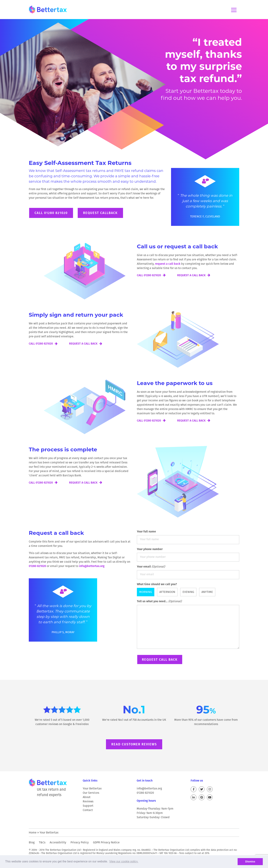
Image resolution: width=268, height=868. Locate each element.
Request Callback (100, 213)
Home (33, 832)
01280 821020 (37, 566)
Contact (88, 810)
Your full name (188, 537)
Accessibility (58, 842)
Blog (32, 842)
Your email (188, 572)
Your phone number (188, 554)
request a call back (168, 264)
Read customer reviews (134, 744)
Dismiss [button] (250, 862)
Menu (234, 10)
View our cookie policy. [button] (124, 861)
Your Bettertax (92, 788)
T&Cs (42, 842)
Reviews (88, 801)
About (87, 797)
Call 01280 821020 (51, 213)
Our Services (91, 793)
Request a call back (191, 275)
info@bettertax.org (92, 566)
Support (88, 806)
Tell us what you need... (188, 625)
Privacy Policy (80, 842)
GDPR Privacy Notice (106, 842)
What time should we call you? (157, 584)
